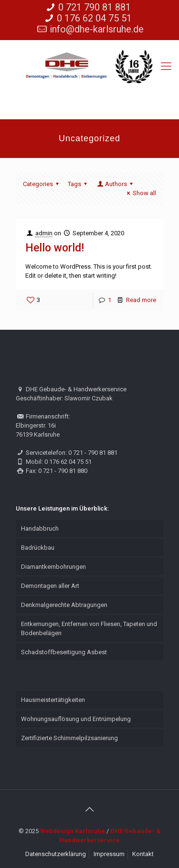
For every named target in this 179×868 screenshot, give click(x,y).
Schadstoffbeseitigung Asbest (64, 652)
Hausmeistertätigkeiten (53, 700)
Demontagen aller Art (50, 586)
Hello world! (55, 248)
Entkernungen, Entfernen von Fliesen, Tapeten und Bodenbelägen (89, 628)
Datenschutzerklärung (56, 854)
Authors (116, 184)
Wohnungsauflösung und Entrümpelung (76, 719)
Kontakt (143, 854)
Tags (79, 184)
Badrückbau (38, 548)
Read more (141, 300)
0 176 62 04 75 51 (94, 18)
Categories (42, 184)
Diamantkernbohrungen (53, 567)
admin (44, 233)
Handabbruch (40, 528)
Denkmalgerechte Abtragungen (64, 605)
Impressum (109, 854)
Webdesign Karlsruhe (73, 831)
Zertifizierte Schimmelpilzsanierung (69, 738)
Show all (140, 193)
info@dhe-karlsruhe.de (97, 29)
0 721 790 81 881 (95, 7)
